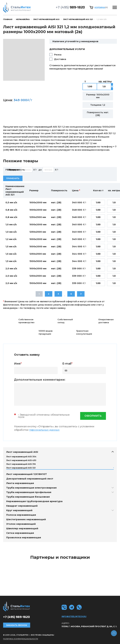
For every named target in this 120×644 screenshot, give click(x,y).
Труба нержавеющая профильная (29, 492)
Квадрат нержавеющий (22, 506)
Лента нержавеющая (20, 483)
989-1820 (70, 7)
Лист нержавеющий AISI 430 (21, 460)
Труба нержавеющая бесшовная (28, 497)
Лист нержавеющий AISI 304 (21, 457)
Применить (13, 178)
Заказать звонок (17, 625)
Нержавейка (23, 19)
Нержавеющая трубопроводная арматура (34, 501)
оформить (93, 416)
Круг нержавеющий (19, 510)
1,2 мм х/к (11, 239)
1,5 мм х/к (11, 247)
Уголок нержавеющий (21, 524)
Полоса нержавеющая (21, 515)
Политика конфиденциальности (21, 639)
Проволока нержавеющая (24, 537)
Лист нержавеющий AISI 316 (21, 464)
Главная (8, 19)
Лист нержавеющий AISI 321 (78, 19)
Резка (58, 55)
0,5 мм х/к (11, 202)
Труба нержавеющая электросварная (31, 488)
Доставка (60, 59)
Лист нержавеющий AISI (46, 19)
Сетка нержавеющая (20, 533)
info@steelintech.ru (74, 616)
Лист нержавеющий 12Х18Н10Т (27, 474)
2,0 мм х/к (11, 269)
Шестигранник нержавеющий (26, 519)
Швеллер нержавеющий (22, 528)
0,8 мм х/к (11, 210)
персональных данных (44, 430)
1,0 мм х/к (11, 225)
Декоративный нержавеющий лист (30, 479)
